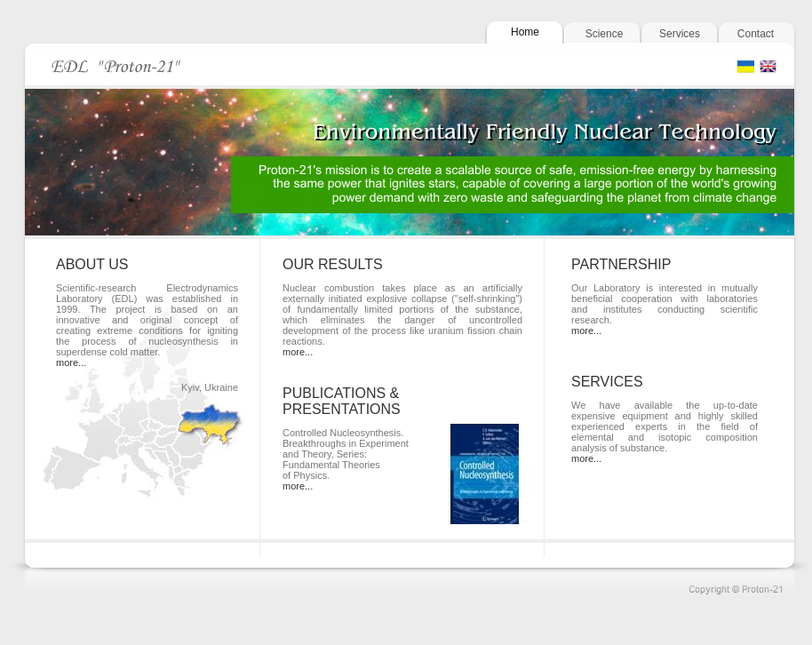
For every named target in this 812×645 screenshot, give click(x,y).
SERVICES (607, 382)
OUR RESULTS (333, 264)
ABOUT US (92, 264)
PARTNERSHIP (621, 264)
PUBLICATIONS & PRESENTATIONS (342, 401)
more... (71, 362)
